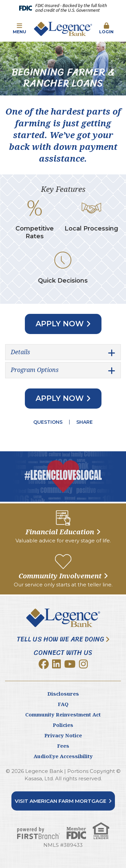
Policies (63, 725)
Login (107, 29)
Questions (48, 422)
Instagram (83, 664)
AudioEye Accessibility (63, 756)
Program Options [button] (35, 370)
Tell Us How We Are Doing (60, 639)
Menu (19, 29)
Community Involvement (60, 576)
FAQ (63, 704)
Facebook (44, 664)
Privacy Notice (63, 735)
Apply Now (60, 324)
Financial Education (60, 532)
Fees (63, 746)
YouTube (70, 664)
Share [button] (85, 422)
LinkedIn (56, 664)
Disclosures (63, 694)
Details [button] (20, 352)
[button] (19, 29)
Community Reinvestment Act (63, 714)
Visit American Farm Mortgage (60, 801)
